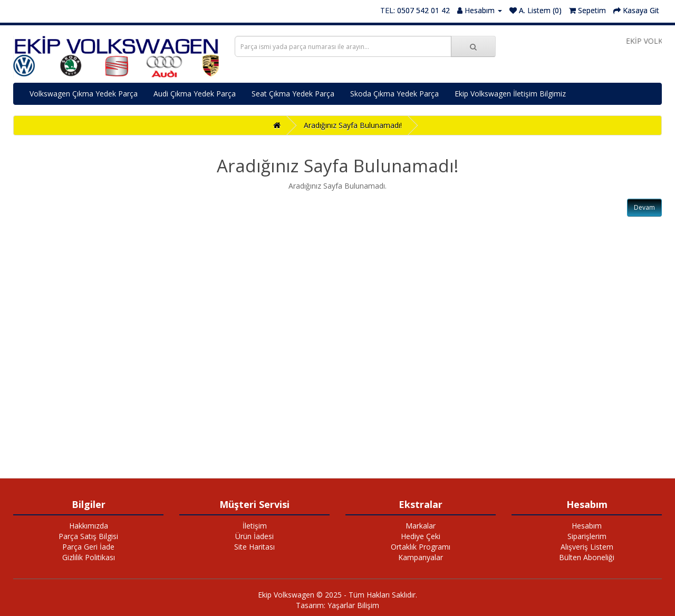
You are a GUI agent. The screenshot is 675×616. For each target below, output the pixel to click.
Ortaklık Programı (421, 547)
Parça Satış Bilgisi (88, 536)
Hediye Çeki (421, 536)
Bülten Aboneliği (587, 557)
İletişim (255, 526)
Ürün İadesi (254, 536)
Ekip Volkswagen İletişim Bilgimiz (510, 94)
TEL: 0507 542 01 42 (415, 10)
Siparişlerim (587, 536)
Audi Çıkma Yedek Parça (195, 94)
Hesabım (587, 526)
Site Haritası (254, 547)
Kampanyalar (421, 557)
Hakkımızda (89, 526)
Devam (644, 207)
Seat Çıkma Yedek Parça (293, 94)
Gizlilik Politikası (89, 557)
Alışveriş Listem (587, 547)
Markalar (421, 526)
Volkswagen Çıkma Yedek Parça (84, 94)
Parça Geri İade (88, 547)
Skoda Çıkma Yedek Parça (394, 94)
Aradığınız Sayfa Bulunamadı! (353, 125)
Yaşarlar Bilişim (353, 605)
